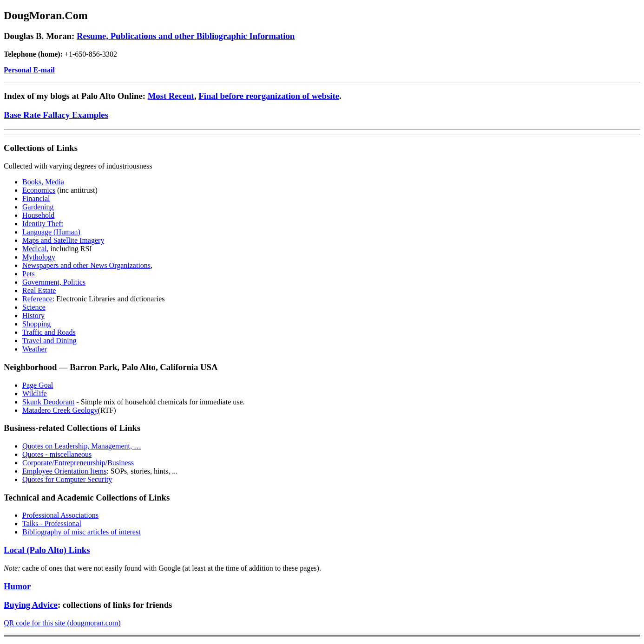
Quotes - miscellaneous (57, 454)
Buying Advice (31, 605)
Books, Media (43, 182)
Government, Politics (54, 282)
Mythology (39, 257)
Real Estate (39, 290)
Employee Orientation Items (64, 471)
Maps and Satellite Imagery (63, 240)
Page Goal (38, 385)
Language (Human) (51, 232)
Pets (29, 274)
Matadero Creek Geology (60, 410)
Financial (36, 198)
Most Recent (171, 96)
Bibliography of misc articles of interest (82, 532)
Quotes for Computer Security (67, 479)
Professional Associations (60, 515)
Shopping (36, 324)
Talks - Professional (52, 524)
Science (34, 307)
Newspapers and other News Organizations (86, 265)
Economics (39, 190)
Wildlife (35, 394)
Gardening (38, 207)
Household (38, 215)
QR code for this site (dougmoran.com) (62, 623)
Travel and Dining (49, 341)
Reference (37, 299)
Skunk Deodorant (48, 402)
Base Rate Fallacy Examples (56, 115)
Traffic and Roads (49, 332)
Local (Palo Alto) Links (47, 550)
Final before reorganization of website (269, 96)
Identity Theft (43, 224)
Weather (35, 349)
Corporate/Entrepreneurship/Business (78, 463)
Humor (17, 586)
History (33, 315)
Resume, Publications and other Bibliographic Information (186, 36)
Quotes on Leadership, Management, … (82, 446)
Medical (34, 249)
